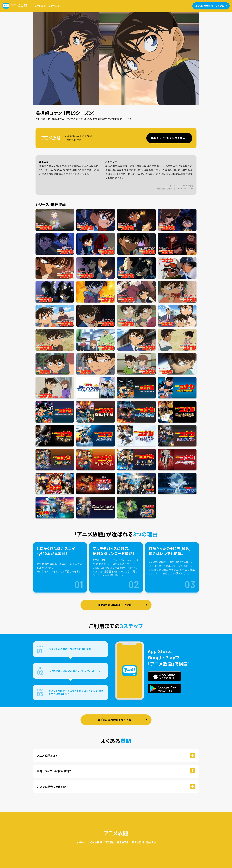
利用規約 (109, 842)
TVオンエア (40, 6)
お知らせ (81, 842)
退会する (151, 842)
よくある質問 (95, 842)
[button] (116, 756)
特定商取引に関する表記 (130, 842)
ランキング (54, 6)
